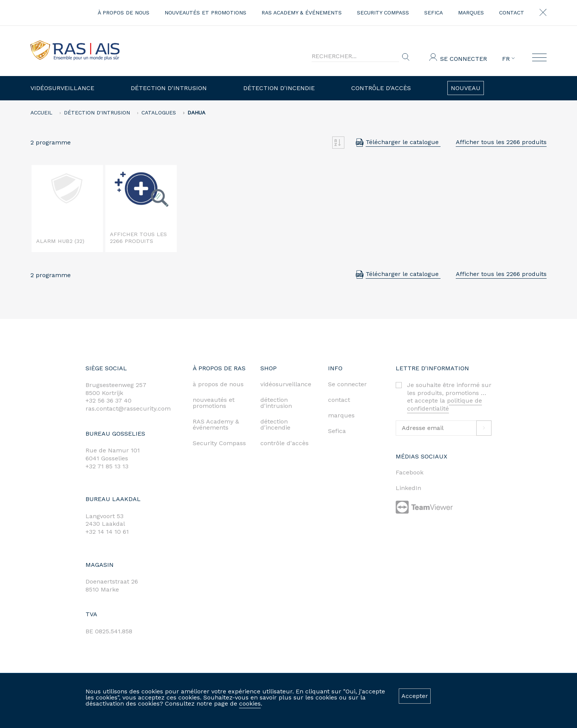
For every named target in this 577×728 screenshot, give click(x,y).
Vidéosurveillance (62, 88)
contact (512, 13)
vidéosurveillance (286, 384)
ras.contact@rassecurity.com (128, 408)
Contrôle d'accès (381, 88)
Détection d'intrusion (169, 88)
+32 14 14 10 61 (107, 532)
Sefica (434, 13)
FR (508, 59)
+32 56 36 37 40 (109, 400)
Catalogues (159, 113)
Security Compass (383, 13)
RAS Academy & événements (302, 13)
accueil (41, 113)
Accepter (415, 696)
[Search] (355, 56)
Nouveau (466, 88)
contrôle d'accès (285, 443)
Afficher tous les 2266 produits (501, 142)
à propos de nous (124, 13)
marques (471, 13)
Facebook (410, 472)
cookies (250, 703)
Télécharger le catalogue (403, 142)
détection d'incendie (275, 424)
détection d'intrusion (276, 403)
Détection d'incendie (279, 88)
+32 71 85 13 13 (107, 466)
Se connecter (464, 59)
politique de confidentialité (445, 404)
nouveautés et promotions (205, 13)
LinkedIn (408, 488)
